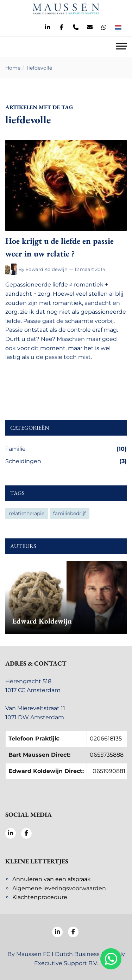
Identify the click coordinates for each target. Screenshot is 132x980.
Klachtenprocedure (40, 897)
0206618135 (106, 739)
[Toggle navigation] (121, 47)
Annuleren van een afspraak (52, 879)
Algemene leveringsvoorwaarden (59, 888)
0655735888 (107, 755)
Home (13, 68)
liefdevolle (40, 68)
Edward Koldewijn (46, 269)
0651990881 (109, 771)
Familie (66, 449)
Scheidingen (66, 461)
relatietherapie (27, 513)
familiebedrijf (70, 513)
